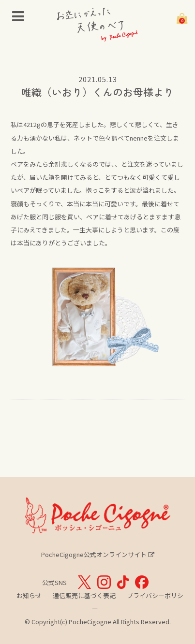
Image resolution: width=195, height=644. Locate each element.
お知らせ (29, 595)
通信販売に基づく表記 (84, 595)
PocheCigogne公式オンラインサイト (98, 554)
